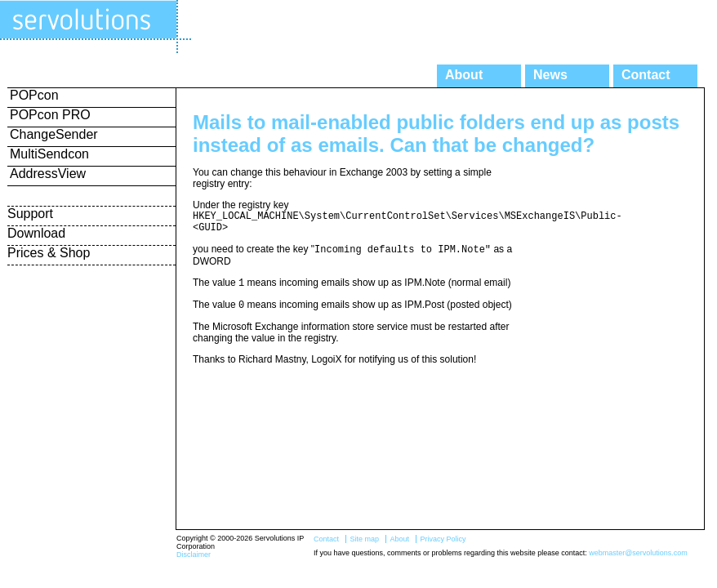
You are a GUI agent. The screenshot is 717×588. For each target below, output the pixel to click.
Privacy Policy (443, 539)
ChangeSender (54, 134)
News (550, 75)
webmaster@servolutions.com (638, 553)
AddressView (48, 174)
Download (36, 233)
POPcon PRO (50, 115)
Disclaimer (194, 555)
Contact (646, 75)
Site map (364, 539)
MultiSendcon (49, 154)
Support (30, 214)
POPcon (34, 95)
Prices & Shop (49, 253)
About (464, 75)
